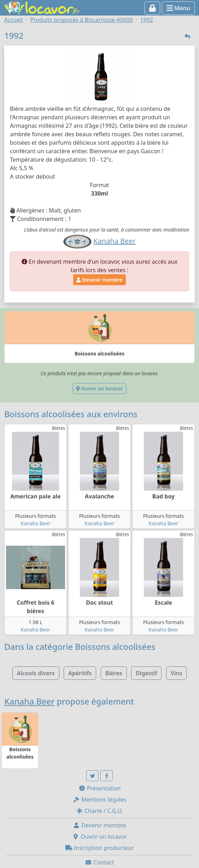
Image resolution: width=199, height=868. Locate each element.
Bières (114, 673)
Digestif (146, 673)
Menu (178, 8)
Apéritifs (80, 673)
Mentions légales (100, 800)
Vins (177, 673)
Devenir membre (99, 280)
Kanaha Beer (36, 523)
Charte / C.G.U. (100, 811)
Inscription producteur (100, 848)
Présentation (100, 788)
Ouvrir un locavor (99, 388)
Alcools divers (36, 673)
